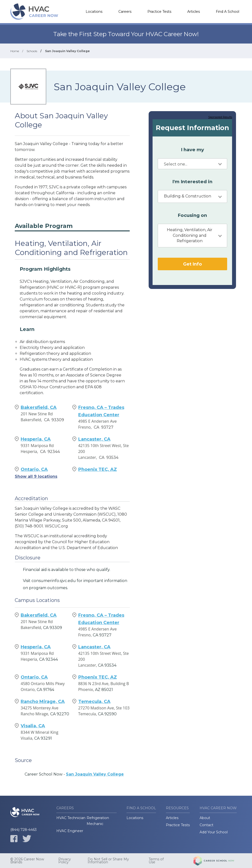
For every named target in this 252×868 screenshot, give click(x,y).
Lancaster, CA (94, 439)
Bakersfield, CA (39, 407)
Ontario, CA (34, 469)
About (205, 818)
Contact (206, 825)
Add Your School (214, 832)
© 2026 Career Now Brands (27, 861)
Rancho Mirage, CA (43, 702)
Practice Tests (159, 12)
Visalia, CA (33, 726)
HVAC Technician (71, 818)
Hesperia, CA (36, 439)
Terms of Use (156, 861)
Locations (94, 12)
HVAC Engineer (70, 831)
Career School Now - (74, 774)
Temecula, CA (94, 702)
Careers (125, 12)
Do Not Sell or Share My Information (108, 861)
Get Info (192, 264)
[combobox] (192, 164)
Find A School (228, 12)
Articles (194, 12)
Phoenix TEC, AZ (98, 469)
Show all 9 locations (36, 476)
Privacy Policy (65, 861)
